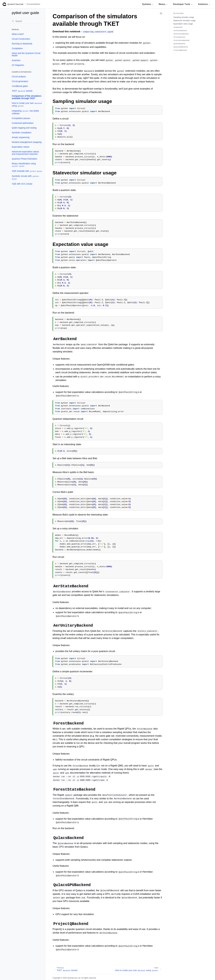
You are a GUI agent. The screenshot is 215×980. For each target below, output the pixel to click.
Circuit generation (20, 81)
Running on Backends (22, 44)
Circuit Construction (21, 39)
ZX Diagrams (18, 65)
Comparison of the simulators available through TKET (27, 97)
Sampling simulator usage (184, 17)
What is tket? (18, 34)
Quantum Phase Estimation (24, 159)
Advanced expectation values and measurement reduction (25, 153)
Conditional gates (20, 86)
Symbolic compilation (22, 133)
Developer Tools (183, 4)
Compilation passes (21, 118)
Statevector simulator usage (184, 21)
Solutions (204, 4)
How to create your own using (27, 104)
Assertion (16, 60)
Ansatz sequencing (21, 137)
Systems (148, 4)
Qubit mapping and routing (24, 128)
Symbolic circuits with (26, 177)
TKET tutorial (22, 91)
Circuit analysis (19, 77)
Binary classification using (24, 165)
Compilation (17, 48)
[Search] (27, 21)
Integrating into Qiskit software (25, 112)
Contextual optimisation (23, 123)
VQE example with (27, 171)
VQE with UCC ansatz (22, 184)
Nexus (163, 4)
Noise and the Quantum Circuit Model (26, 54)
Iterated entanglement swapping (27, 142)
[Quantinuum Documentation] (13, 4)
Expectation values (21, 147)
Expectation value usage (183, 24)
